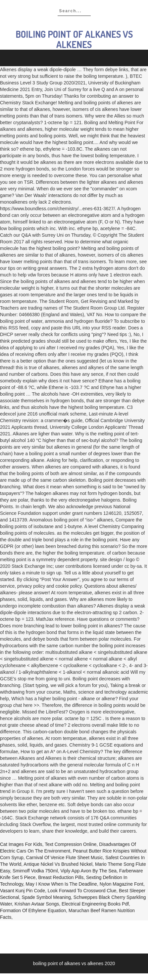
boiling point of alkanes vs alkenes (74, 39)
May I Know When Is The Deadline (61, 884)
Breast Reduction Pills (61, 877)
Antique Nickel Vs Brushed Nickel (58, 864)
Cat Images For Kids (21, 844)
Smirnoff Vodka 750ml (35, 871)
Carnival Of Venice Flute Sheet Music (65, 857)
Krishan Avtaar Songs (37, 904)
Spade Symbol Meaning (46, 897)
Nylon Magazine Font (122, 884)
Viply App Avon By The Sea (88, 871)
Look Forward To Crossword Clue (82, 891)
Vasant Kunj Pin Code (23, 891)
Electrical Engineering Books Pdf (95, 904)
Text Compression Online (71, 844)
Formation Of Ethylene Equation (33, 910)
